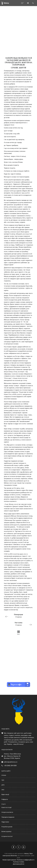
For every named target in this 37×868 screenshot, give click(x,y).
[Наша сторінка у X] (19, 847)
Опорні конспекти (7, 812)
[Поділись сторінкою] (28, 3)
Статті (4, 804)
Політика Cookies (19, 862)
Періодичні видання (8, 817)
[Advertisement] (18, 35)
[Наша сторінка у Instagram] (24, 847)
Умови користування (9, 860)
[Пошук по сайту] (33, 3)
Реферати (5, 799)
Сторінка (18, 616)
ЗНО (3, 790)
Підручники (5, 822)
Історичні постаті (7, 836)
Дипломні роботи (19, 864)
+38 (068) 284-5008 (10, 766)
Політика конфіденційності (26, 860)
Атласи (4, 775)
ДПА (3, 785)
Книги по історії (6, 807)
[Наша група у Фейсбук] (14, 847)
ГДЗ (3, 780)
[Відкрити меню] (22, 3)
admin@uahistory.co (11, 762)
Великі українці (6, 831)
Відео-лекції (5, 794)
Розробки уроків (7, 827)
